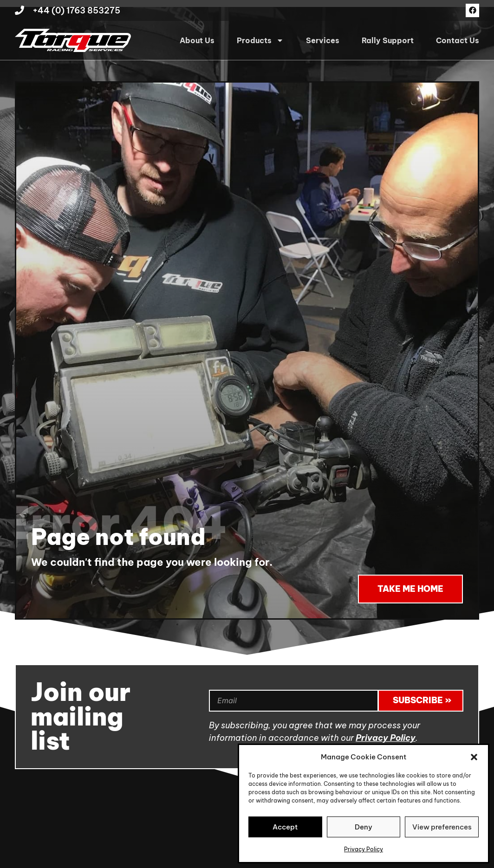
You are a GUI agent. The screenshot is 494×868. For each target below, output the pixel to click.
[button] (474, 757)
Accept (285, 827)
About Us (197, 40)
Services (323, 40)
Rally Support (388, 40)
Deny (364, 827)
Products (260, 40)
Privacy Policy (364, 849)
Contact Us (458, 40)
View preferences (442, 827)
